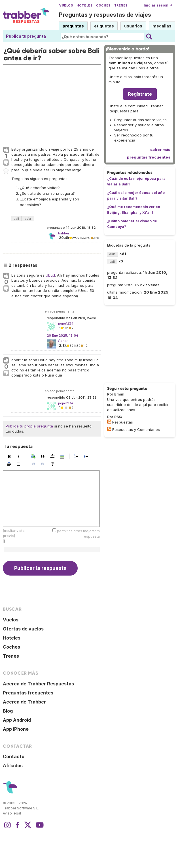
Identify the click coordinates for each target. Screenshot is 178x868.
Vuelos (66, 6)
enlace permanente (60, 311)
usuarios (133, 26)
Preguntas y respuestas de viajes (105, 15)
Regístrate (140, 94)
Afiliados (13, 766)
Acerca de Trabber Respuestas (38, 684)
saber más (160, 149)
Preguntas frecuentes (28, 693)
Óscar (63, 341)
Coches (103, 6)
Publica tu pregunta (26, 36)
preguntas (73, 26)
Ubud (50, 275)
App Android (17, 720)
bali (16, 219)
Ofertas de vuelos (23, 629)
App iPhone (16, 729)
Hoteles (84, 6)
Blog (8, 711)
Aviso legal (12, 813)
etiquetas (104, 26)
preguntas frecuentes (149, 157)
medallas (162, 26)
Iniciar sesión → (158, 5)
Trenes (121, 6)
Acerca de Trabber (24, 702)
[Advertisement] (51, 104)
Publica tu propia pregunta (29, 426)
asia (28, 219)
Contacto (14, 756)
